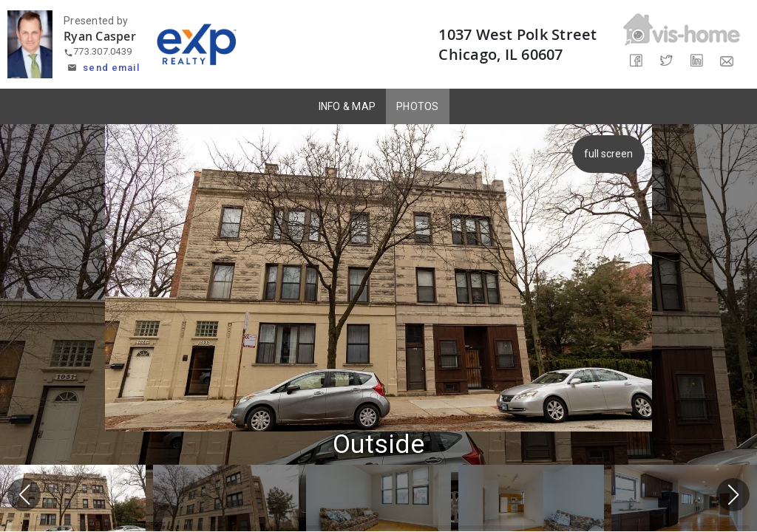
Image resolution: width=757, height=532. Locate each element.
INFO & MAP (347, 106)
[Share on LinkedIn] (697, 61)
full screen (610, 154)
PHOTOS (418, 106)
